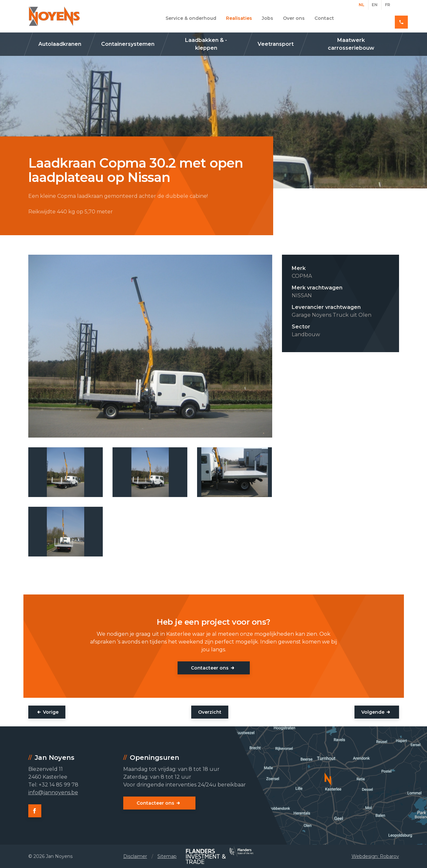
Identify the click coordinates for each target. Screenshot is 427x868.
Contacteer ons (210, 668)
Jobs (267, 18)
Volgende (373, 712)
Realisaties (239, 18)
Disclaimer (135, 856)
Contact (324, 18)
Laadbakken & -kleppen (206, 44)
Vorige (51, 712)
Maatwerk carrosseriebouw (351, 44)
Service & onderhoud (191, 18)
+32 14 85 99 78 (376, 18)
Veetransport (276, 44)
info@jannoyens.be (53, 792)
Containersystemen (128, 44)
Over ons (294, 18)
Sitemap (167, 856)
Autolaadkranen (60, 44)
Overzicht (210, 712)
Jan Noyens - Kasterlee (54, 16)
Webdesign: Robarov (375, 856)
